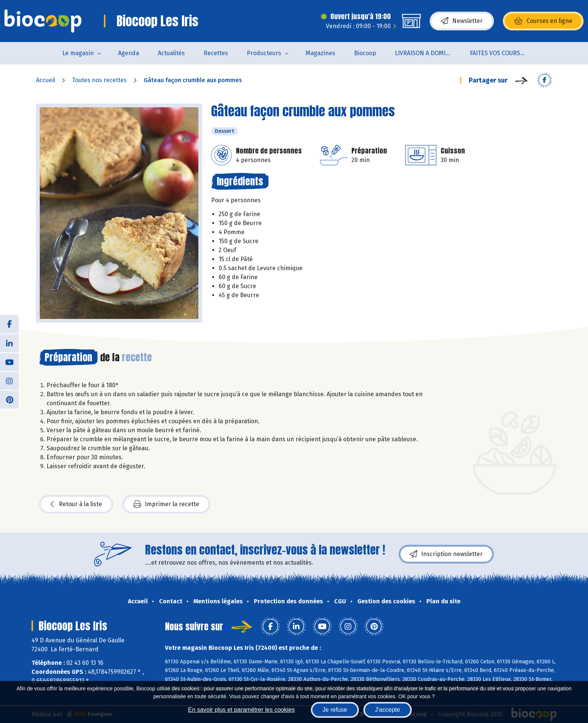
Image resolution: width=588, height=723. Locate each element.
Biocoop (365, 53)
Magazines (320, 53)
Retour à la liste (76, 504)
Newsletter (462, 21)
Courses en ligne (543, 21)
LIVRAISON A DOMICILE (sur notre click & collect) (428, 53)
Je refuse (335, 710)
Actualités (171, 53)
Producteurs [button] (264, 53)
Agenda (129, 53)
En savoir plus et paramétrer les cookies (241, 710)
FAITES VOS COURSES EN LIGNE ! (503, 53)
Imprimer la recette (166, 504)
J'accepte (388, 710)
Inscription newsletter (446, 554)
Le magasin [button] (78, 53)
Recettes (216, 53)
